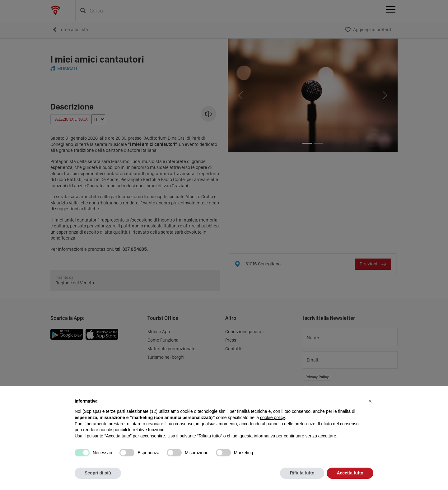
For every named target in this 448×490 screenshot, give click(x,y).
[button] (370, 401)
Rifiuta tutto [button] (302, 473)
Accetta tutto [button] (350, 473)
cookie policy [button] (272, 418)
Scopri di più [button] (98, 473)
